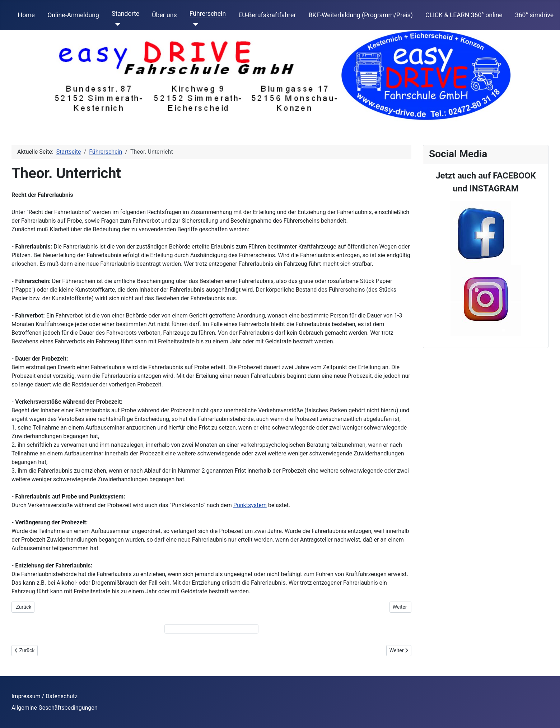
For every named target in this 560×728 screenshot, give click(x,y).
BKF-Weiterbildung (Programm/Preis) (360, 15)
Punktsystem (250, 505)
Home (26, 15)
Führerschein (208, 14)
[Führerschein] (194, 24)
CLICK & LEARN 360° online (464, 15)
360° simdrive (534, 15)
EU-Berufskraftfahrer (267, 15)
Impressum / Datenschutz (45, 696)
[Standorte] (116, 24)
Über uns (164, 15)
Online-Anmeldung (73, 15)
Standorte (125, 14)
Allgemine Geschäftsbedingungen (55, 708)
